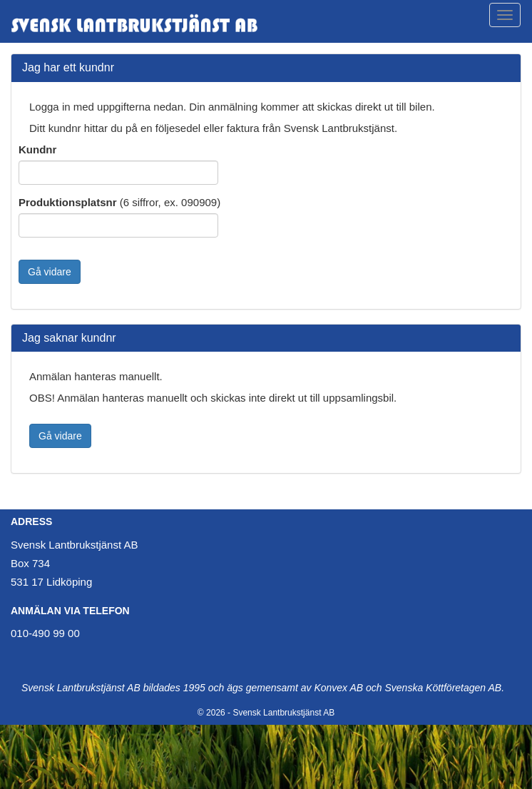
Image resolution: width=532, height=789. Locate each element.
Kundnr (37, 149)
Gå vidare (50, 272)
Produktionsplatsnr (68, 202)
